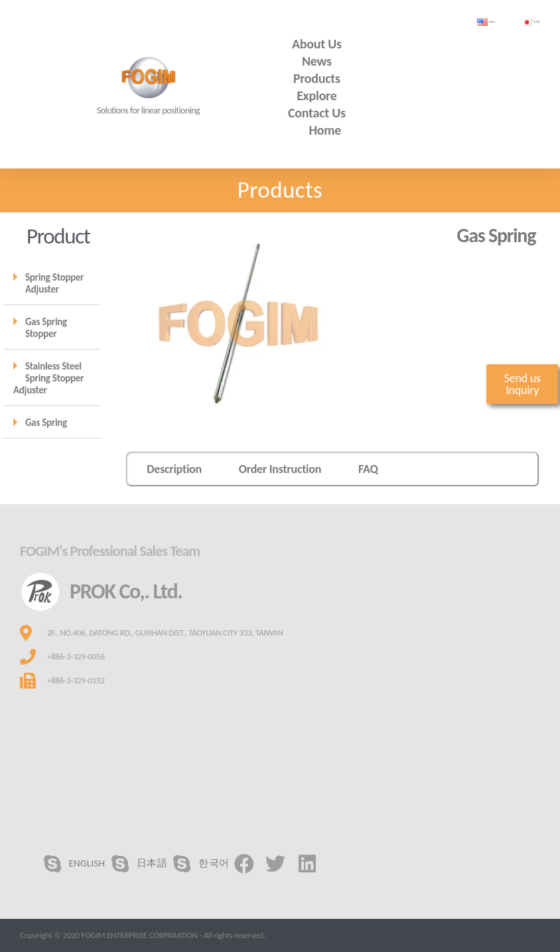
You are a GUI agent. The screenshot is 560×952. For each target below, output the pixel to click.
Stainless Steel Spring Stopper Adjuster (48, 378)
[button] (522, 384)
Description (174, 469)
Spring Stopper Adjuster (54, 283)
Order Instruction (280, 469)
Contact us (317, 113)
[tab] (52, 283)
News (317, 61)
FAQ (368, 469)
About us (317, 44)
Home (325, 130)
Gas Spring (46, 423)
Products (317, 78)
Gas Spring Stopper (46, 328)
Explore (316, 96)
